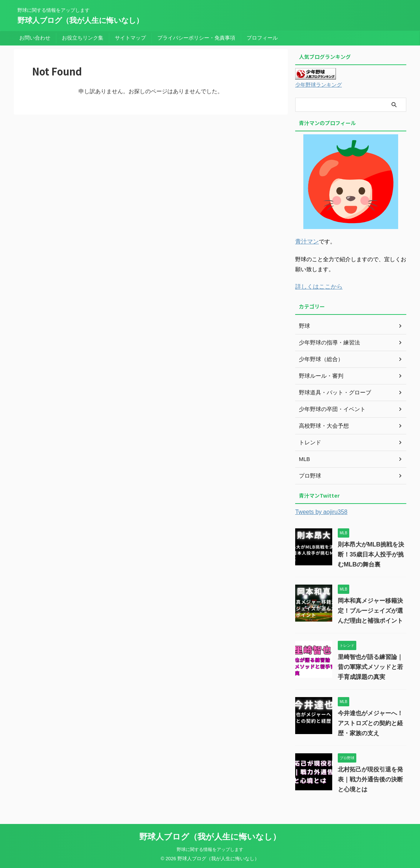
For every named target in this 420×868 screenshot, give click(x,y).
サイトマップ (130, 38)
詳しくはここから (317, 286)
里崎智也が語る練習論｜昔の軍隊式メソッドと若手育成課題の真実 (370, 666)
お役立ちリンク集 (83, 38)
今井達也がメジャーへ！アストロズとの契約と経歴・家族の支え (370, 722)
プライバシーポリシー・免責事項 (196, 38)
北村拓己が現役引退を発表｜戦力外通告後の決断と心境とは (370, 778)
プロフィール (262, 38)
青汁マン (306, 241)
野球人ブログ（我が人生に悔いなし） (80, 20)
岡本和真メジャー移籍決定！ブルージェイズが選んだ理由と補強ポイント (370, 610)
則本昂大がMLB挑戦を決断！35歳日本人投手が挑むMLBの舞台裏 (371, 553)
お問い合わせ (35, 38)
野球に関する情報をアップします (210, 848)
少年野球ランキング (319, 85)
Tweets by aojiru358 (320, 511)
